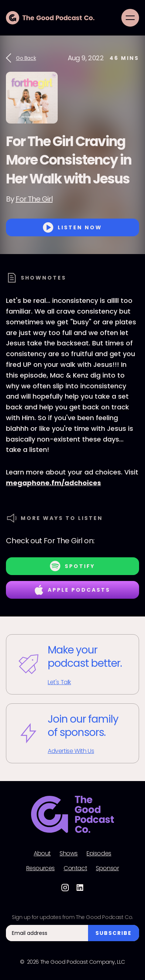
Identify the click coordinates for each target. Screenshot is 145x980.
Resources (41, 868)
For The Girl (34, 199)
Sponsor (107, 868)
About (42, 854)
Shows (69, 854)
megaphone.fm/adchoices (53, 483)
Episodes (99, 854)
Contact (75, 868)
